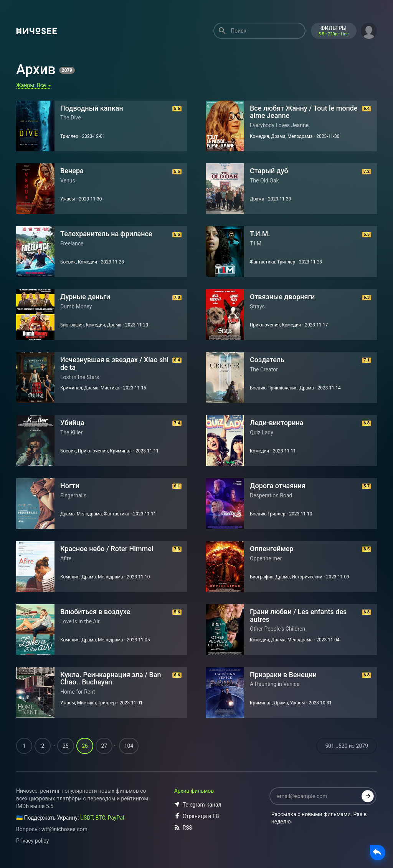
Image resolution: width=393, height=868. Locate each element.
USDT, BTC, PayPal (102, 818)
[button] (369, 30)
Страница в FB (197, 817)
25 (66, 746)
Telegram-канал (198, 805)
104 (129, 746)
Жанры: (34, 85)
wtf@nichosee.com (64, 830)
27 (104, 746)
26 (85, 746)
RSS (183, 828)
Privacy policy (32, 841)
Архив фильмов (194, 791)
